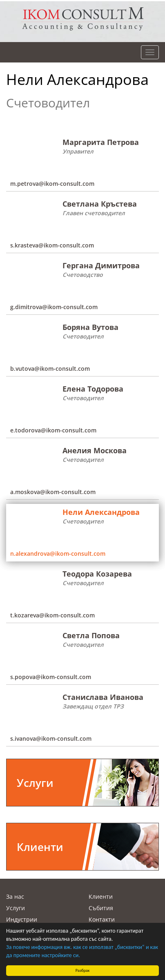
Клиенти (101, 896)
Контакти (102, 919)
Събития (101, 908)
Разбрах (83, 970)
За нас (15, 896)
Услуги (16, 908)
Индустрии (22, 919)
